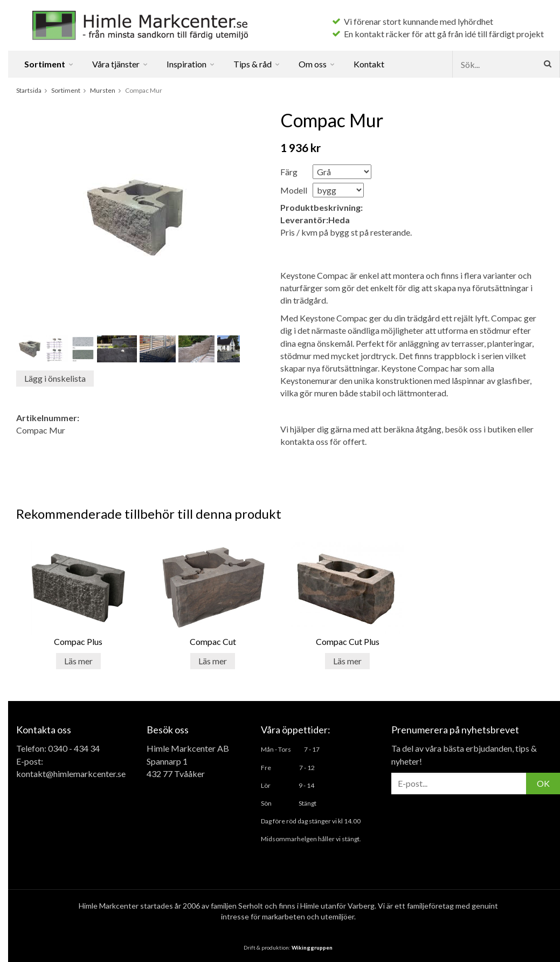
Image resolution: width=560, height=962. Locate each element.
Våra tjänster (120, 64)
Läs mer (78, 661)
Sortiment (49, 64)
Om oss (317, 64)
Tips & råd (257, 64)
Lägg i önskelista (55, 378)
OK (543, 783)
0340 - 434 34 (74, 748)
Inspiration (191, 64)
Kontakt (369, 64)
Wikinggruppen (312, 947)
